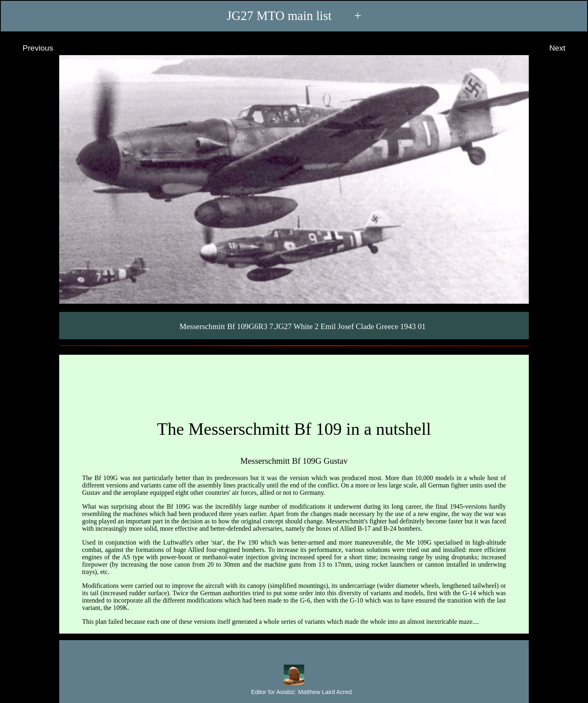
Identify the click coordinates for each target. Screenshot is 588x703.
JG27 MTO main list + (294, 16)
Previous (30, 48)
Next (565, 48)
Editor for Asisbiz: (294, 692)
